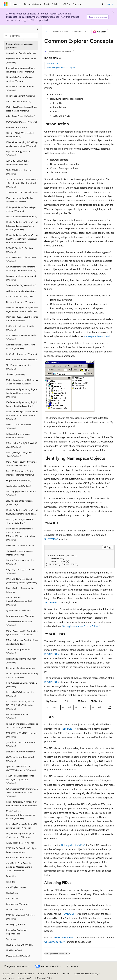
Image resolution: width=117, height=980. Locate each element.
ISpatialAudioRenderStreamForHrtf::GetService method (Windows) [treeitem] (22, 512)
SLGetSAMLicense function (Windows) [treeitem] (19, 172)
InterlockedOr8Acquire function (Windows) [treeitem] (21, 259)
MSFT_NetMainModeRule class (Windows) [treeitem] (20, 917)
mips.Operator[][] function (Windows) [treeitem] (18, 153)
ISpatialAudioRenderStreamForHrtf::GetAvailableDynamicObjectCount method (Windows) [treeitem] (22, 239)
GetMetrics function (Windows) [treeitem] (21, 668)
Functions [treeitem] (11, 882)
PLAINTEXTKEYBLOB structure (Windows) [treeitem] (20, 88)
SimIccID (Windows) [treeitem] (15, 374)
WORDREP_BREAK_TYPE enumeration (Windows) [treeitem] (17, 163)
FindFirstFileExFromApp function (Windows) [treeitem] (21, 661)
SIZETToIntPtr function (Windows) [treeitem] (22, 360)
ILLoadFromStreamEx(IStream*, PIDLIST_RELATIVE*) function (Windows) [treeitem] (21, 705)
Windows (79, 32)
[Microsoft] (6, 4)
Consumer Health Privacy (86, 974)
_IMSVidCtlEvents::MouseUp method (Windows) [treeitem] (19, 553)
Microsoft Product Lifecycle (21, 17)
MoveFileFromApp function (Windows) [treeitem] (19, 426)
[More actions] (112, 32)
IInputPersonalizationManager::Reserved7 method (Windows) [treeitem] (22, 726)
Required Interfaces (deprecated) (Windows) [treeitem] (21, 278)
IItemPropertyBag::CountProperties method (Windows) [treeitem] (22, 319)
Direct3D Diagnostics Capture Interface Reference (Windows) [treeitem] (20, 473)
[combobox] (21, 36)
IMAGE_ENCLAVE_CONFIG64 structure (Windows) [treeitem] (20, 521)
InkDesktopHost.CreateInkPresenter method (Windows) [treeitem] (19, 601)
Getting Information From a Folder (80, 626)
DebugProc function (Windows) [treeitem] (21, 752)
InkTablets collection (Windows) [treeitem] (21, 545)
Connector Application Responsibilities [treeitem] (17, 932)
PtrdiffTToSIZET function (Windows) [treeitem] (17, 716)
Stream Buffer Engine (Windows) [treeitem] (21, 285)
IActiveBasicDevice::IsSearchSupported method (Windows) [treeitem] (22, 109)
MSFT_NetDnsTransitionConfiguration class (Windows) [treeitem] (22, 850)
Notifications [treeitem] (12, 893)
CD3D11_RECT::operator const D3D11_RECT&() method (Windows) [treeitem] (20, 779)
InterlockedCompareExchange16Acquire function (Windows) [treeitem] (22, 826)
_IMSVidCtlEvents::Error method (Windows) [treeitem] (21, 744)
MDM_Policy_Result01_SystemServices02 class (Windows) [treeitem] (22, 464)
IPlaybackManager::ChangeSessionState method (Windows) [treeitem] (22, 835)
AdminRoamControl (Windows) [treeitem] (20, 116)
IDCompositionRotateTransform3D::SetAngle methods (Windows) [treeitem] (21, 269)
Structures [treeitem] (11, 939)
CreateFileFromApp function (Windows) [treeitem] (19, 623)
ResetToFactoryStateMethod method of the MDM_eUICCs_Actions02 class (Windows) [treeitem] (20, 534)
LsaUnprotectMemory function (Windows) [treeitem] (21, 328)
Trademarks (23, 978)
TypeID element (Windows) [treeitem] (19, 486)
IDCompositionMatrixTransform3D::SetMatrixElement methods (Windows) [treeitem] (22, 792)
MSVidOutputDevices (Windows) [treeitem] (21, 122)
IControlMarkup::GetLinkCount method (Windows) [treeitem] (20, 347)
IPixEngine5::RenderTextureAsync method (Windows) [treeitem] (21, 209)
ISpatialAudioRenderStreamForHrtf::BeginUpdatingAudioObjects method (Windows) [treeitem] (22, 226)
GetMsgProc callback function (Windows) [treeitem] (20, 562)
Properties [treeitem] (11, 876)
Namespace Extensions (96, 336)
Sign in (110, 4)
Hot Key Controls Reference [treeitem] (19, 857)
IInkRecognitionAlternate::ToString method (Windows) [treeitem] (22, 675)
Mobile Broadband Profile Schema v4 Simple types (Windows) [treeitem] (22, 382)
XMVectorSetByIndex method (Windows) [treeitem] (20, 759)
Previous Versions (61, 32)
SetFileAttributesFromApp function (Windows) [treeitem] (18, 436)
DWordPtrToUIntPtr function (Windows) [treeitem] (19, 250)
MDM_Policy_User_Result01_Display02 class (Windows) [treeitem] (22, 642)
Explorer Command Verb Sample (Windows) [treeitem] (21, 60)
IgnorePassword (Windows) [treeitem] (19, 610)
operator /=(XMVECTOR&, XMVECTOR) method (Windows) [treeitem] (21, 768)
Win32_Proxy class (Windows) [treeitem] (20, 843)
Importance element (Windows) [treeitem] (21, 96)
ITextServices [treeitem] (12, 898)
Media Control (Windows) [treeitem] (18, 956)
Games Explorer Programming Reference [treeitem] (20, 590)
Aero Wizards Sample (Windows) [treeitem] (21, 53)
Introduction (53, 63)
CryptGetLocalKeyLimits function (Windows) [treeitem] (21, 685)
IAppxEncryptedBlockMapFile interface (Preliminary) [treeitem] (20, 200)
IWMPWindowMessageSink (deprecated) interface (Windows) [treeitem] (21, 581)
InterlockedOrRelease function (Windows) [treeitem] (20, 694)
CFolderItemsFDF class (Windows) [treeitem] (22, 192)
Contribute (53, 974)
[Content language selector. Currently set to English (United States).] (16, 966)
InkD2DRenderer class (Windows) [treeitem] (22, 217)
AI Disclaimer (9, 974)
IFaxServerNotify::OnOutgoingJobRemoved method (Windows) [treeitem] (22, 404)
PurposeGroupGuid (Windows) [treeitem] (20, 616)
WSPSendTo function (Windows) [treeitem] (21, 291)
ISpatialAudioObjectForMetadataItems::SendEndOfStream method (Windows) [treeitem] (22, 415)
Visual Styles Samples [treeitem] (16, 887)
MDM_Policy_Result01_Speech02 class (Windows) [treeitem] (21, 454)
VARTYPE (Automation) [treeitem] (17, 127)
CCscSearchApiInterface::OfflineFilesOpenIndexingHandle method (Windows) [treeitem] (22, 183)
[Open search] (103, 4)
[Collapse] (37, 29)
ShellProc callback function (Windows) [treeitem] (19, 367)
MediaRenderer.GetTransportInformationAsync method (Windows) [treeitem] (20, 815)
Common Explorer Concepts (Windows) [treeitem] (19, 46)
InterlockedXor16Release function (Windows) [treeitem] (22, 337)
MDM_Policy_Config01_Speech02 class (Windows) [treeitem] (22, 445)
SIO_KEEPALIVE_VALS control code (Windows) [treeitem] (20, 135)
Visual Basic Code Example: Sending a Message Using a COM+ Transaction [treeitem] (19, 867)
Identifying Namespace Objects (61, 67)
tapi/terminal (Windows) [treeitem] (17, 904)
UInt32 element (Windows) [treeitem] (19, 101)
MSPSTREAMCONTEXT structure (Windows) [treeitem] (21, 735)
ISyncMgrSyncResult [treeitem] (16, 924)
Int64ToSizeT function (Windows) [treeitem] (21, 354)
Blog (40, 974)
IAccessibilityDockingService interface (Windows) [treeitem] (19, 79)
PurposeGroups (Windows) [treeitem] (19, 480)
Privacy (65, 974)
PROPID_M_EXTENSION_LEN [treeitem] (19, 945)
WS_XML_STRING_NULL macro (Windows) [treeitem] (21, 571)
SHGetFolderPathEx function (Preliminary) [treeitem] (19, 503)
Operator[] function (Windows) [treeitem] (20, 302)
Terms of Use (8, 978)
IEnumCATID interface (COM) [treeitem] (20, 296)
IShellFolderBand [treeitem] (14, 950)
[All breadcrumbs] (47, 32)
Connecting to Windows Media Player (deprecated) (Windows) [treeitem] (21, 70)
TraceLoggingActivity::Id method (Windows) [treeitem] (21, 493)
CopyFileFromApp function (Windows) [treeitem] (19, 651)
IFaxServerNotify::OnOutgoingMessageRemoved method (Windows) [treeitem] (22, 309)
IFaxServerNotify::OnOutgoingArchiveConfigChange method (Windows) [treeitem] (22, 393)
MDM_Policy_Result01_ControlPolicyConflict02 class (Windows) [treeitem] (22, 633)
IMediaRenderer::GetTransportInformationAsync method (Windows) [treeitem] (22, 804)
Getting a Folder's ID (72, 845)
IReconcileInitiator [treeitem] (14, 909)
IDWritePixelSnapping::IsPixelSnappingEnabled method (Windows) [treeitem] (22, 144)
